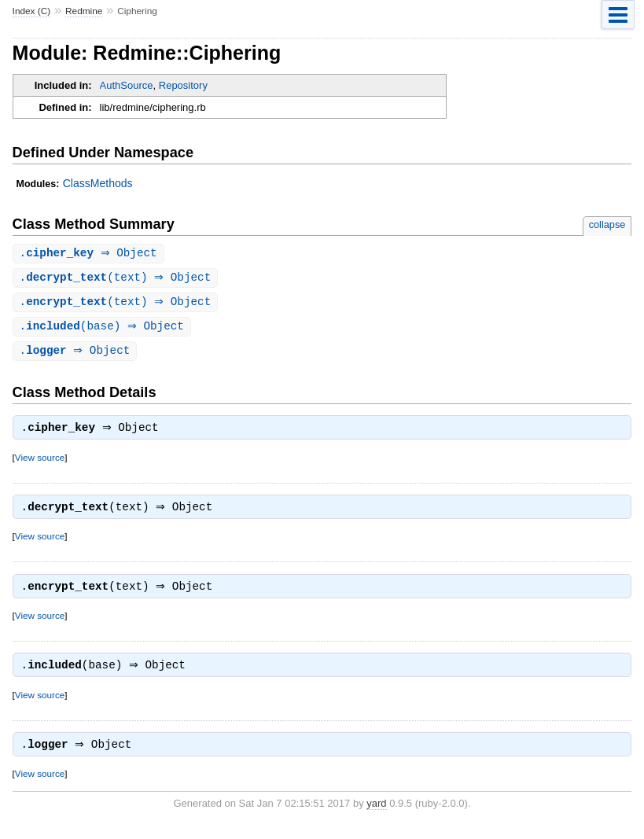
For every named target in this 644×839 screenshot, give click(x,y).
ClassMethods (98, 183)
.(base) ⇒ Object (104, 329)
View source (40, 463)
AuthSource (127, 85)
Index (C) (32, 11)
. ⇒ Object (90, 254)
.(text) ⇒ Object (118, 279)
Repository (183, 85)
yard (376, 815)
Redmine (84, 11)
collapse (607, 224)
